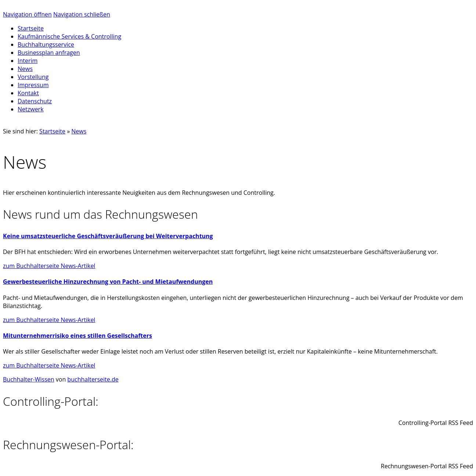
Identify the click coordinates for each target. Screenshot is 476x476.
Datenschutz (35, 101)
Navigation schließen (82, 14)
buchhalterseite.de (93, 379)
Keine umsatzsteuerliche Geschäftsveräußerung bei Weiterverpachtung (108, 236)
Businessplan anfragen (49, 53)
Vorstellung (33, 77)
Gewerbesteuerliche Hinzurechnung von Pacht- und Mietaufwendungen (108, 282)
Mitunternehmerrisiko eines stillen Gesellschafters (77, 336)
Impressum (33, 85)
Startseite (52, 131)
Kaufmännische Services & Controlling (69, 36)
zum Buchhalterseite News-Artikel (49, 266)
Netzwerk (31, 109)
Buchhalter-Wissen (29, 379)
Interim (28, 61)
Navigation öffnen (27, 14)
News (25, 69)
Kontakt (28, 93)
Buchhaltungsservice (46, 44)
